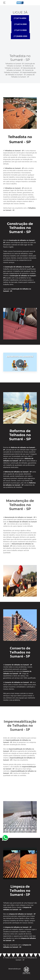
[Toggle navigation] (4, 3)
